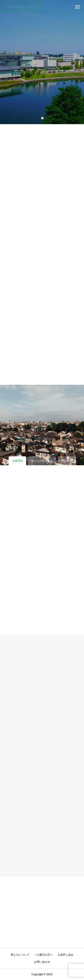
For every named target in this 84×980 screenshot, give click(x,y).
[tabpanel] (42, 62)
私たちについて (20, 955)
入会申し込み (65, 955)
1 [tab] (43, 118)
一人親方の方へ (43, 955)
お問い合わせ (42, 962)
